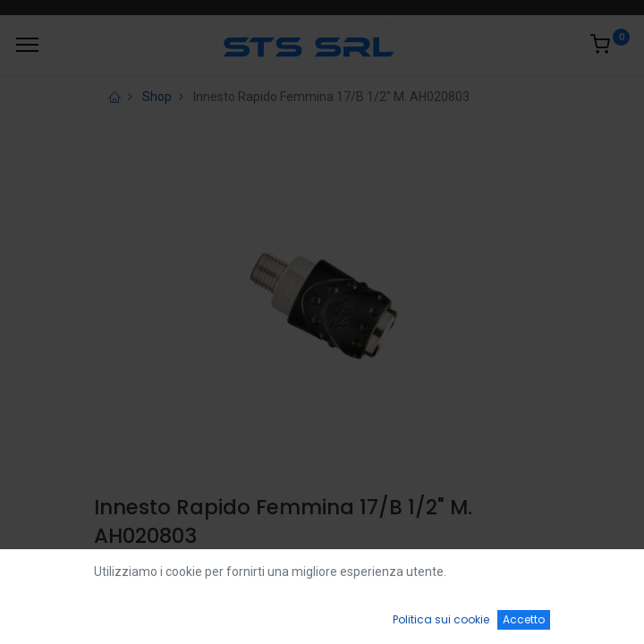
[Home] (59, 614)
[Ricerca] (190, 614)
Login (113, 578)
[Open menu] (322, 618)
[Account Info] (585, 614)
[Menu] (27, 45)
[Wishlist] (454, 614)
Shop (157, 97)
